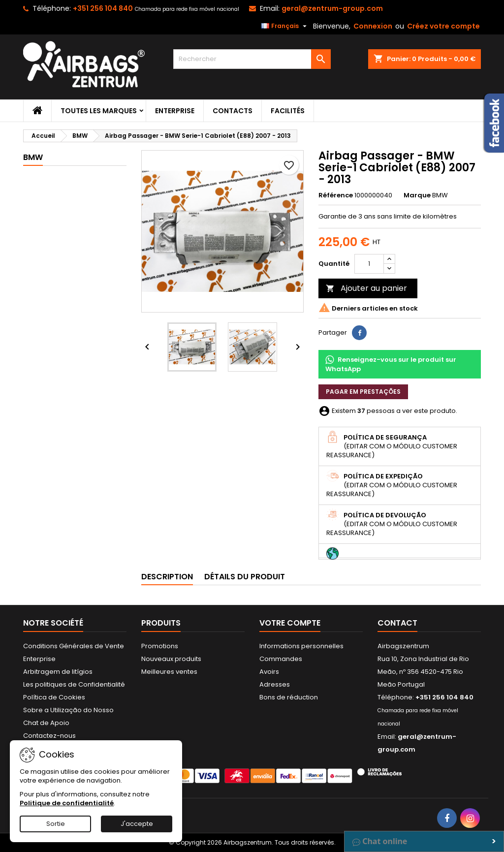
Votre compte (290, 623)
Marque (417, 195)
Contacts (233, 111)
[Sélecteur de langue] (285, 26)
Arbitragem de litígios (58, 672)
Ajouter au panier (366, 288)
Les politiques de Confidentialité (74, 684)
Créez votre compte (443, 26)
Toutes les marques (99, 111)
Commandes (281, 659)
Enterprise (175, 111)
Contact (397, 623)
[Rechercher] (252, 59)
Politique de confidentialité (67, 803)
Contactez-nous (49, 736)
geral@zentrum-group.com (332, 8)
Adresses (275, 684)
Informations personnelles (301, 646)
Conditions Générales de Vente (74, 646)
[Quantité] (369, 264)
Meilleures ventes (169, 672)
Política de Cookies (54, 697)
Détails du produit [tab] (245, 577)
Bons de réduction (289, 697)
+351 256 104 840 (103, 8)
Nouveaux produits (171, 659)
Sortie (56, 824)
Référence (336, 195)
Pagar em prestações (363, 392)
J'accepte (137, 824)
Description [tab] (167, 577)
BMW (33, 157)
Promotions (160, 646)
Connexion (373, 26)
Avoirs (269, 672)
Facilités (288, 111)
